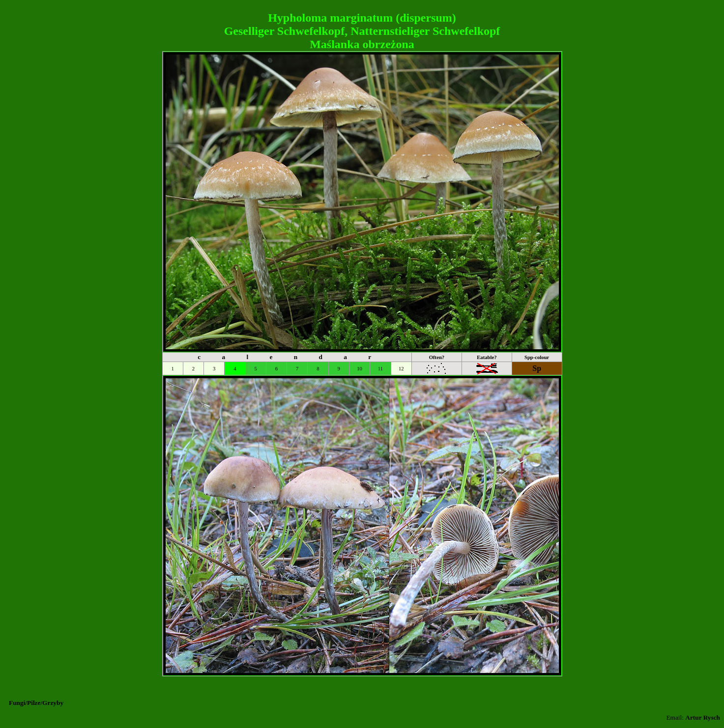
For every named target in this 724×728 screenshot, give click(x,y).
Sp (537, 368)
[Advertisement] (362, 8)
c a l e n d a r (289, 357)
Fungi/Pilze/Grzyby (36, 703)
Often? (437, 357)
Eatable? (487, 357)
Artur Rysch (703, 717)
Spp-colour (537, 357)
